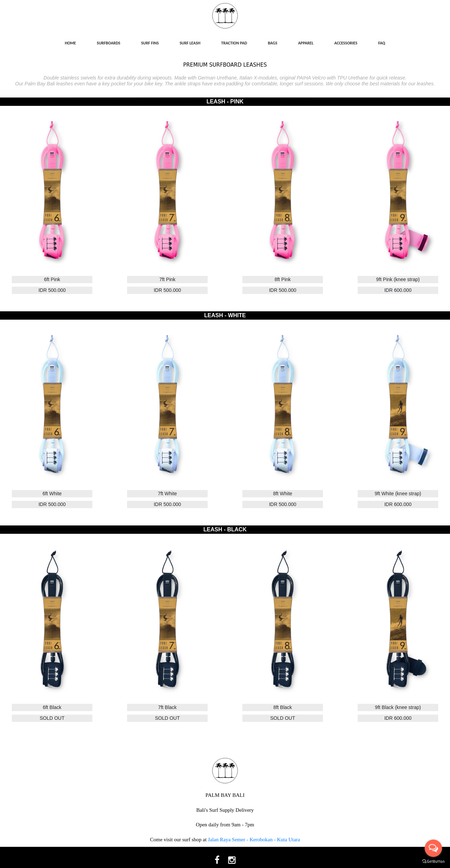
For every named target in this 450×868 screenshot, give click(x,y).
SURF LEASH (190, 43)
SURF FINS (150, 43)
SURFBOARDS (109, 43)
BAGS (273, 43)
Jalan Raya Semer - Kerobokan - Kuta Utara (254, 840)
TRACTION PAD (234, 43)
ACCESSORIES (346, 43)
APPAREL (306, 43)
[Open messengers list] (433, 848)
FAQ (382, 43)
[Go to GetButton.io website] (433, 861)
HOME (70, 43)
